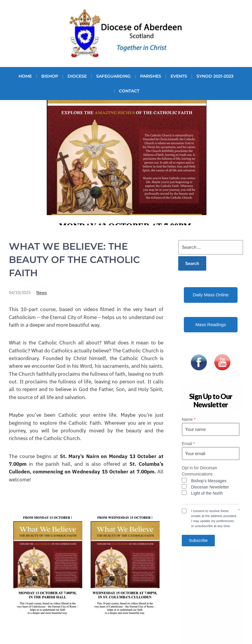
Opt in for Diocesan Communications (199, 471)
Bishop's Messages (209, 481)
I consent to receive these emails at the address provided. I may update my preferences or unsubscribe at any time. (214, 518)
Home (25, 76)
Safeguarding (113, 76)
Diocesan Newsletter (210, 487)
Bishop (50, 76)
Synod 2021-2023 (215, 76)
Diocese (77, 76)
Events (179, 76)
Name (189, 419)
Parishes (151, 76)
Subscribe (198, 540)
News (42, 292)
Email (188, 444)
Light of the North (207, 493)
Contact (129, 91)
